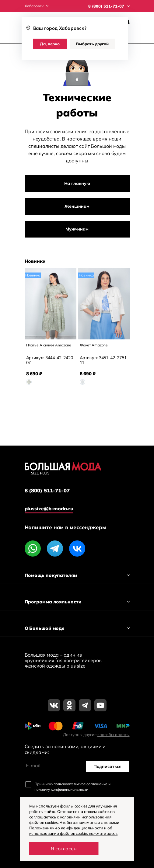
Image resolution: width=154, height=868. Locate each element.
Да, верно (50, 44)
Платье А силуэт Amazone (49, 345)
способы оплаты (114, 734)
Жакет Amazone (94, 345)
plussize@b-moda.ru (49, 509)
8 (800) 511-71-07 (47, 491)
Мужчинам (77, 229)
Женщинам (77, 206)
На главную (77, 183)
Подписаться (107, 766)
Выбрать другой (92, 44)
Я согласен (64, 849)
